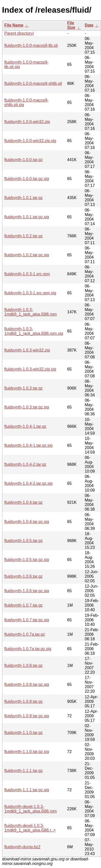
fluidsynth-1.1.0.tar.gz (23, 733)
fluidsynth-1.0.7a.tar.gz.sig (28, 649)
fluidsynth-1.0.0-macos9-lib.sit (31, 45)
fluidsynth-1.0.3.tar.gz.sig (27, 407)
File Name (14, 25)
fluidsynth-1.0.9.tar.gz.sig (27, 716)
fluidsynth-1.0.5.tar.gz (23, 541)
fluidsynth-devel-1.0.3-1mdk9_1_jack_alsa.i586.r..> (30, 828)
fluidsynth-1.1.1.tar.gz (23, 771)
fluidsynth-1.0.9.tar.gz (23, 701)
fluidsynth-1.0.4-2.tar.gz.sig (28, 483)
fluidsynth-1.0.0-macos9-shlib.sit (33, 83)
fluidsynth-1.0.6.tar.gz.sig (27, 591)
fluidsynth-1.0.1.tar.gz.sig (27, 217)
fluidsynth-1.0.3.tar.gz (23, 388)
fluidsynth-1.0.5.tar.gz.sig (27, 560)
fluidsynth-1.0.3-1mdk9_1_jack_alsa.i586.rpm (31, 312)
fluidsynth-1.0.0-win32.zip (27, 122)
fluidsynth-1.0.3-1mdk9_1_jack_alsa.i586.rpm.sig (34, 331)
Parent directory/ (19, 33)
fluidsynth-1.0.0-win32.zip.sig (30, 141)
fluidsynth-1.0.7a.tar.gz (25, 634)
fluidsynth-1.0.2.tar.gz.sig (27, 255)
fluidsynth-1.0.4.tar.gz (23, 502)
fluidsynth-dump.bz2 (22, 847)
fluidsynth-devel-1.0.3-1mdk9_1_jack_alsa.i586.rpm (31, 809)
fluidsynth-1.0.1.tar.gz (23, 198)
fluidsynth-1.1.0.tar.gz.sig (27, 752)
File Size (71, 25)
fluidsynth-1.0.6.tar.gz (23, 576)
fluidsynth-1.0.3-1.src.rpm (27, 274)
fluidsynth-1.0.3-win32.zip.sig (30, 369)
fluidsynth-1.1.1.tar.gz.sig (27, 790)
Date (89, 25)
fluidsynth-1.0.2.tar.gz (23, 236)
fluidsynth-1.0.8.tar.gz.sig (27, 684)
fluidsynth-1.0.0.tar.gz (23, 160)
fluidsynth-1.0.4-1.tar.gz (25, 426)
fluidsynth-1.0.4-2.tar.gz (25, 464)
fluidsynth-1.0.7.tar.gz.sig (27, 620)
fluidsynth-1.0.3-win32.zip (27, 350)
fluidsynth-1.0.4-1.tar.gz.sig (28, 445)
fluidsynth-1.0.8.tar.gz (23, 666)
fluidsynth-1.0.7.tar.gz (23, 605)
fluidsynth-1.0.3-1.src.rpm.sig (30, 293)
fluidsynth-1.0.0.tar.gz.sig (27, 179)
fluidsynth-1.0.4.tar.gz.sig (27, 522)
